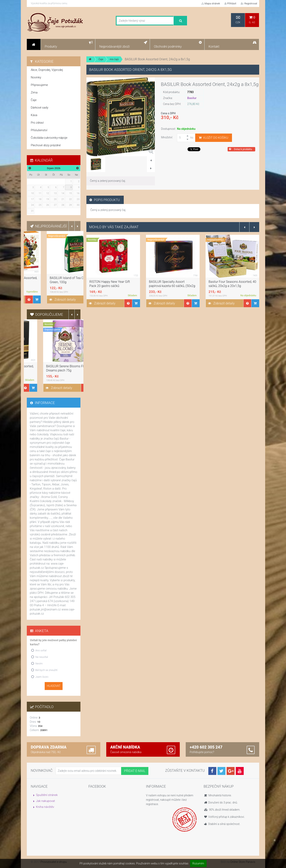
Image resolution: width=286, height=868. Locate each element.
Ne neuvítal (42, 657)
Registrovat (249, 3)
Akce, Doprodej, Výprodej (47, 70)
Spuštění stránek (47, 795)
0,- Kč (252, 20)
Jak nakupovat (45, 801)
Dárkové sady (40, 108)
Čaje (101, 59)
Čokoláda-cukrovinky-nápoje (49, 138)
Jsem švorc (42, 677)
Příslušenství (39, 130)
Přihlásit (230, 3)
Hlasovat (54, 686)
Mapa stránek (211, 3)
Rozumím (198, 863)
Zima (34, 92)
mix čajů (114, 59)
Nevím (39, 664)
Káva (34, 115)
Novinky (36, 77)
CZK (238, 20)
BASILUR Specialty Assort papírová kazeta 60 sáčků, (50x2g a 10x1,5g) (232, 286)
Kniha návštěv (45, 807)
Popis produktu (105, 200)
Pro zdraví (37, 123)
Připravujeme (39, 85)
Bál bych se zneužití (46, 670)
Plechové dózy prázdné (46, 145)
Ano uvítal (41, 650)
